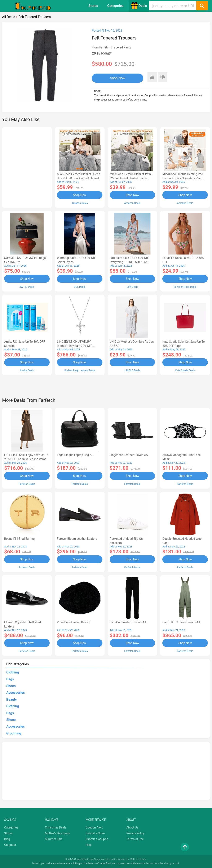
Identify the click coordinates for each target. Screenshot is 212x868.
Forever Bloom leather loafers (77, 539)
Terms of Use (135, 839)
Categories (115, 6)
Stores (93, 6)
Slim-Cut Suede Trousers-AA (128, 622)
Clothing (13, 672)
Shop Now (118, 78)
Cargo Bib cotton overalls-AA (181, 622)
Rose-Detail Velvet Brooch (74, 622)
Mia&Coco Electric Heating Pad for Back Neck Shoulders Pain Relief (183, 178)
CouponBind (104, 863)
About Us (132, 827)
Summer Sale (54, 839)
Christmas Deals (56, 827)
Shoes (11, 686)
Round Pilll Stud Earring (19, 539)
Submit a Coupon (97, 839)
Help (89, 845)
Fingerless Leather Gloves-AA (129, 455)
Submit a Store (95, 833)
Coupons (10, 845)
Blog (7, 839)
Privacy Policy (135, 833)
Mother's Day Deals (57, 833)
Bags (10, 679)
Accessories (16, 693)
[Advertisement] (27, 167)
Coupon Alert (94, 827)
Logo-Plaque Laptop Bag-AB (75, 455)
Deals (139, 6)
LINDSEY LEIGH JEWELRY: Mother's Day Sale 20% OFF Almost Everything (75, 346)
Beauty (12, 699)
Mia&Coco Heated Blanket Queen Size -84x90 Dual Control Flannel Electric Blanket (79, 178)
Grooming (14, 733)
